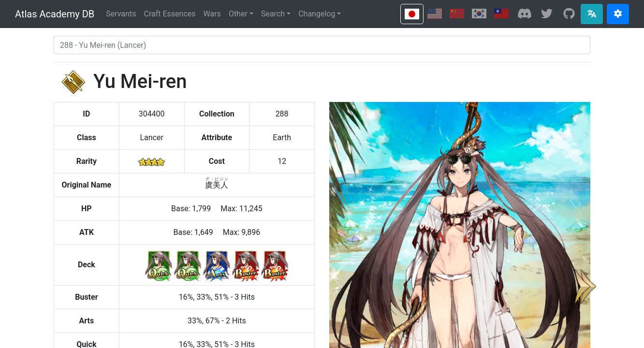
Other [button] (238, 14)
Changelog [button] (317, 14)
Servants (121, 14)
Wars (212, 14)
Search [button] (273, 14)
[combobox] (322, 45)
